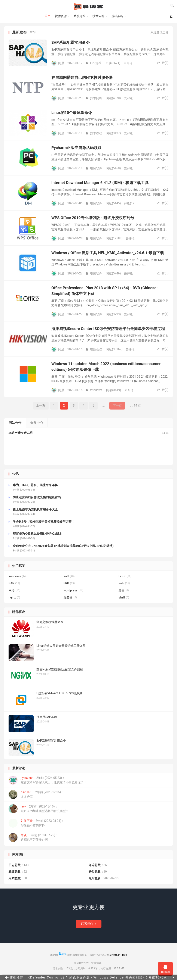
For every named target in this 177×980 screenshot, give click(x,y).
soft (69, 577)
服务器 (70, 598)
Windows (94, 391)
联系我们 (89, 925)
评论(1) (129, 204)
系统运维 (79, 16)
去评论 (128, 64)
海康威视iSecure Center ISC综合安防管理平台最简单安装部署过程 (108, 330)
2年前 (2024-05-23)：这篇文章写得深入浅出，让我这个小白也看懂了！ (48, 781)
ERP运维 (94, 64)
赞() (163, 64)
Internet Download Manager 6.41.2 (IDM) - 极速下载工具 (100, 184)
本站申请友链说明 (21, 434)
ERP (69, 584)
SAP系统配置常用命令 (71, 43)
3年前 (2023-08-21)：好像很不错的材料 (36, 824)
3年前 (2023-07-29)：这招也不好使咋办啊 (33, 839)
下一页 (117, 407)
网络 (14, 591)
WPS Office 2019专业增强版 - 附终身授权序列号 (93, 219)
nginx (14, 598)
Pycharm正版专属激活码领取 (76, 149)
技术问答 (98, 16)
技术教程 (94, 134)
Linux (125, 577)
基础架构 (117, 16)
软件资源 (61, 16)
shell (124, 598)
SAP (14, 584)
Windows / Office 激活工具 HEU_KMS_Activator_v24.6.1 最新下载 (108, 254)
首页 (47, 16)
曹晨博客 (89, 7)
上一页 (41, 407)
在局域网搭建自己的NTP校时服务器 (82, 79)
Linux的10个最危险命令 (72, 114)
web (124, 584)
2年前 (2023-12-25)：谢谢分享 (36, 796)
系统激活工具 (159, 34)
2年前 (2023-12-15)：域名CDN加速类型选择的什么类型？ (39, 810)
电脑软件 (94, 169)
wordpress (73, 591)
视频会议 (94, 350)
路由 (124, 591)
